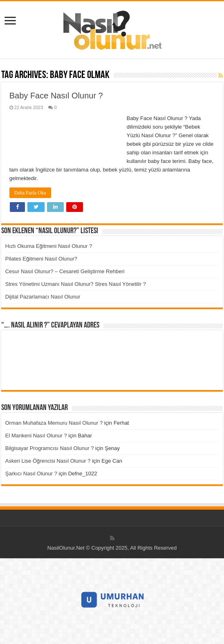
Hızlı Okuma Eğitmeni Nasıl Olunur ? (49, 246)
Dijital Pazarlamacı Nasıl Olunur (43, 297)
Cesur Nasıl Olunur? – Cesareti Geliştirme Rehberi (65, 271)
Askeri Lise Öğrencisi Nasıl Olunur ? (48, 461)
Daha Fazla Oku (30, 193)
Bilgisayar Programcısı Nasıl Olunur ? (50, 448)
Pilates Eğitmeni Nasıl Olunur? (41, 259)
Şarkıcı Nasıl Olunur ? (31, 474)
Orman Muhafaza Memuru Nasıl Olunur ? (54, 423)
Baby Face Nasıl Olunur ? (56, 96)
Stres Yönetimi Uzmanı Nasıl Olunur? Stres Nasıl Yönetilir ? (76, 284)
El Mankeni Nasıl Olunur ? (36, 436)
